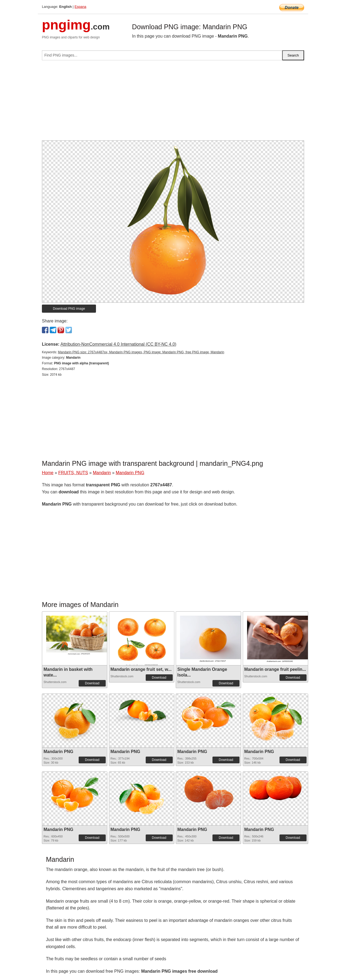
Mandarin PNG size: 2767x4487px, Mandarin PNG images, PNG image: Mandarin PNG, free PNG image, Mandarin (141, 352)
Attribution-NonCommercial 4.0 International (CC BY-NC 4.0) (118, 344)
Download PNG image (69, 309)
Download (92, 683)
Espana (80, 7)
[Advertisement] (173, 103)
